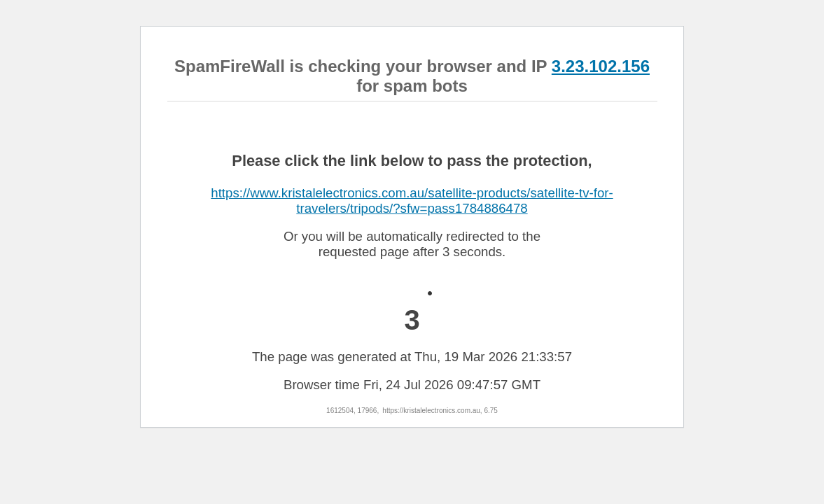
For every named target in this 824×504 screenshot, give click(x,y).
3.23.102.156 (601, 66)
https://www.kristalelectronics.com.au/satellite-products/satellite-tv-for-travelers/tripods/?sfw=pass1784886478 (412, 201)
